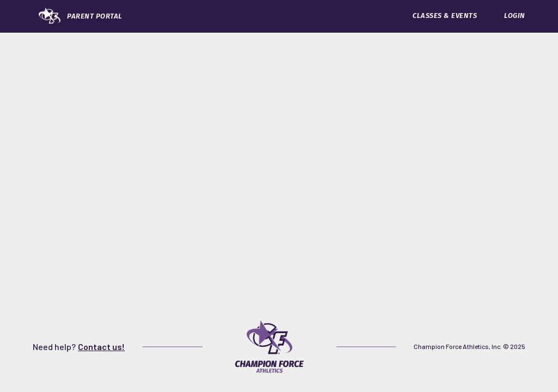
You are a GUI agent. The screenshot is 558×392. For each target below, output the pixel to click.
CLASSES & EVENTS (445, 16)
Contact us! (101, 347)
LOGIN (515, 16)
